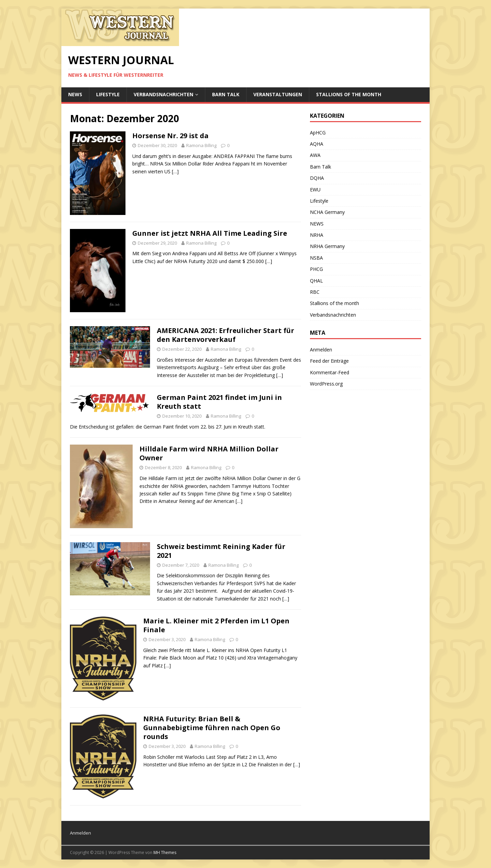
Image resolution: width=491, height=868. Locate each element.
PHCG (316, 269)
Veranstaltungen (278, 94)
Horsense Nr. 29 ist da (170, 136)
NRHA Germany (327, 246)
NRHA (317, 235)
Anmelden (321, 350)
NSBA (316, 258)
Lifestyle (108, 94)
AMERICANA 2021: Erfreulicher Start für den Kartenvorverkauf (226, 335)
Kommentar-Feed (330, 372)
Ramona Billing (201, 145)
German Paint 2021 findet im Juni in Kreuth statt (219, 402)
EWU (315, 190)
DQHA (317, 178)
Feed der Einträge (329, 361)
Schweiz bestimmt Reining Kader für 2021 (221, 551)
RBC (315, 292)
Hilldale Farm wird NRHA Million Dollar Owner (209, 453)
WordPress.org (326, 384)
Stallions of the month (349, 94)
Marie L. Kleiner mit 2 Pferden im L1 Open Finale (216, 625)
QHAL (316, 281)
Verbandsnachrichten (163, 94)
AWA (315, 155)
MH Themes (165, 852)
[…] (175, 171)
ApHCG (318, 133)
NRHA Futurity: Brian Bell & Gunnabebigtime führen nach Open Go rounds (212, 728)
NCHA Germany (327, 212)
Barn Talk (226, 94)
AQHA (317, 144)
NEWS (75, 94)
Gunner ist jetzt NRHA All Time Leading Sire (210, 233)
